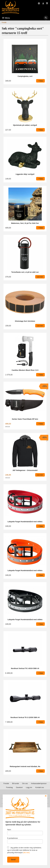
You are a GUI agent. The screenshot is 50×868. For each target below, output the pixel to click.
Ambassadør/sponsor (39, 784)
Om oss (25, 784)
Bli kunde (15, 784)
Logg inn (29, 787)
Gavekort (19, 787)
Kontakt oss (40, 787)
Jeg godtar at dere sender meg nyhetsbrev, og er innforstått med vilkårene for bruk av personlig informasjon (24, 850)
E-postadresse (25, 841)
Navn (25, 832)
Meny (6, 18)
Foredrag (9, 787)
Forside (4, 22)
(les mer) (26, 853)
